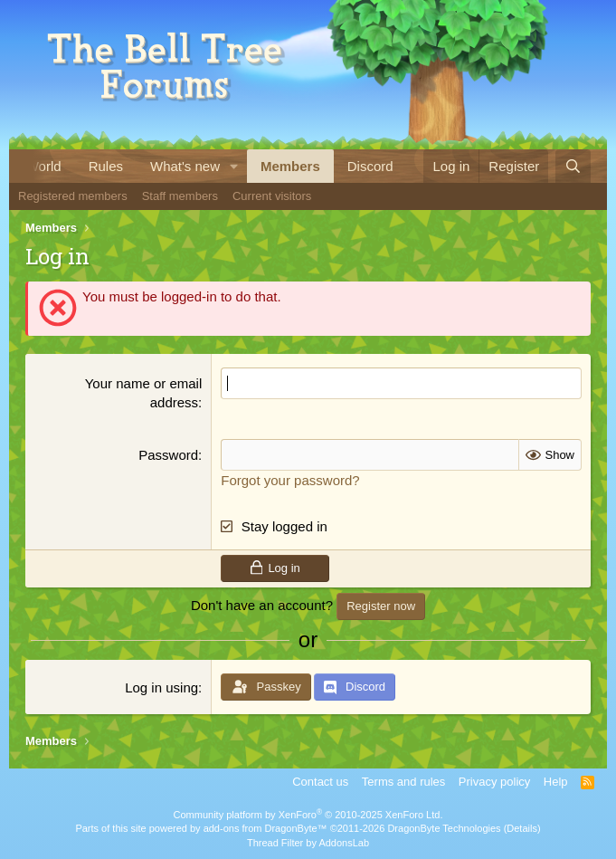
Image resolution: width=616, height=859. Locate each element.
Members (290, 166)
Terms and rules (403, 782)
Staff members (180, 196)
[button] (234, 166)
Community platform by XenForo (308, 815)
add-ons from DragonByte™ (265, 828)
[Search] (573, 166)
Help (556, 782)
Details (522, 828)
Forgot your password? (290, 480)
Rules (106, 166)
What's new (185, 166)
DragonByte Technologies (444, 828)
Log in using (161, 687)
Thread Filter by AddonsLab (308, 843)
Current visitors (272, 196)
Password (168, 455)
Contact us (320, 782)
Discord (370, 166)
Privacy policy (494, 782)
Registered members (73, 196)
